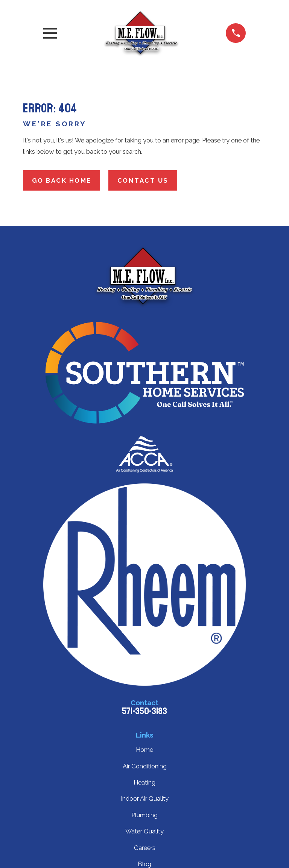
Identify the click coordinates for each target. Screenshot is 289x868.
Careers (145, 848)
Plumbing (144, 815)
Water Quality (144, 831)
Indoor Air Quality (145, 798)
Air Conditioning (145, 766)
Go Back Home (62, 180)
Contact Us (143, 180)
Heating (144, 782)
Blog (144, 864)
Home (144, 750)
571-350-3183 (144, 711)
